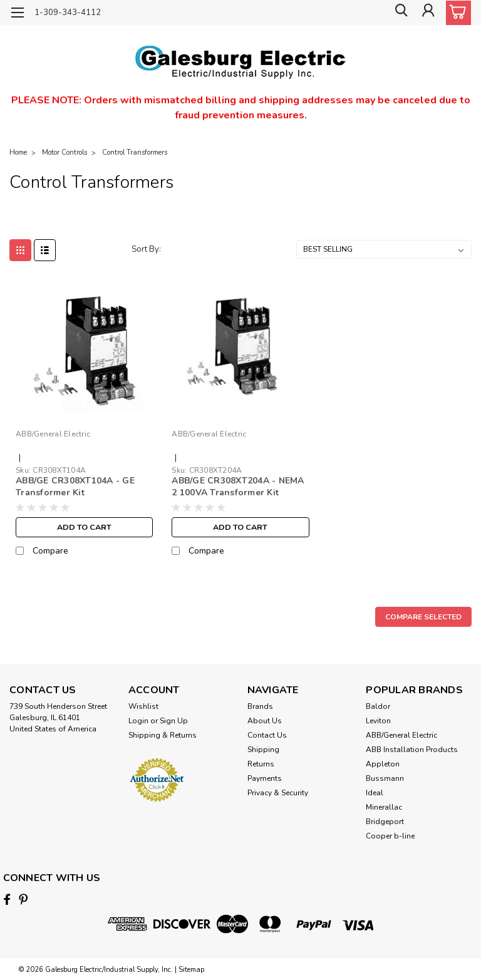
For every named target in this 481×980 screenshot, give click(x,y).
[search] (399, 13)
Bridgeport (385, 822)
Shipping (263, 750)
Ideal (375, 793)
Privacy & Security (278, 793)
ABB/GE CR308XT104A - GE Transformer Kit (75, 487)
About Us (265, 721)
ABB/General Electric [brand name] (53, 434)
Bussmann (385, 778)
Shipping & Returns (163, 735)
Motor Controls (65, 152)
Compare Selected (423, 617)
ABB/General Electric (401, 735)
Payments (265, 778)
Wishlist (143, 706)
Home (18, 152)
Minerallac (384, 807)
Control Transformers (135, 152)
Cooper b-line (390, 836)
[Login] (427, 13)
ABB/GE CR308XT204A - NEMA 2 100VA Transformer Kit (238, 487)
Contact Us (267, 735)
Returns (261, 764)
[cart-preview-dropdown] (456, 13)
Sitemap (191, 968)
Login (138, 721)
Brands (260, 706)
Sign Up (174, 721)
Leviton (378, 721)
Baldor (378, 706)
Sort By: (146, 249)
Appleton (383, 764)
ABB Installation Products (412, 750)
